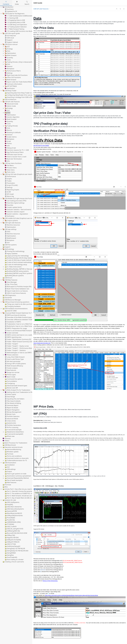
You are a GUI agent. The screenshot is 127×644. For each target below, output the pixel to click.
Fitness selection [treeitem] (11, 355)
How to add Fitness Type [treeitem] (14, 359)
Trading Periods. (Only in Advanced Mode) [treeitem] (20, 62)
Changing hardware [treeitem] (13, 306)
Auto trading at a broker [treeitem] (14, 560)
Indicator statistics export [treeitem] (14, 212)
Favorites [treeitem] (9, 205)
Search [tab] (27, 3)
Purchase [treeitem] (9, 454)
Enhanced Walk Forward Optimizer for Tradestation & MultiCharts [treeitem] (26, 313)
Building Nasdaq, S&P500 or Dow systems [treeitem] (20, 269)
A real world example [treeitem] (13, 430)
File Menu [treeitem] (9, 165)
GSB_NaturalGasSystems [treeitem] (14, 509)
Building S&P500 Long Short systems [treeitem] (18, 273)
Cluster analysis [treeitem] (11, 368)
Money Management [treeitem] (13, 412)
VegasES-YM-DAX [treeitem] (12, 538)
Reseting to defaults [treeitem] (13, 132)
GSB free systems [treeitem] (9, 245)
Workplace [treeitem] (9, 69)
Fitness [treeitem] (8, 143)
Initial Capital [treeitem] (10, 394)
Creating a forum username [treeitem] (13, 562)
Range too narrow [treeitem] (12, 372)
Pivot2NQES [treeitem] (10, 518)
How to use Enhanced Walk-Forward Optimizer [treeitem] (22, 331)
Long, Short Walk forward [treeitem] (14, 357)
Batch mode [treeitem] (10, 377)
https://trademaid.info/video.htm (42, 343)
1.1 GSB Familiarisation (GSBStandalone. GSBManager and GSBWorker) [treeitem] (30, 16)
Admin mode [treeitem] (10, 106)
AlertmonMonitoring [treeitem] (13, 449)
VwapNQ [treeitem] (9, 504)
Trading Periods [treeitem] (11, 126)
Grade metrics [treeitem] (11, 137)
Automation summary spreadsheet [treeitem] (18, 476)
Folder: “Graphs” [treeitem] (11, 344)
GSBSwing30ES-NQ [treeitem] (12, 531)
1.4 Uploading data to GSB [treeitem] (15, 22)
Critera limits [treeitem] (10, 421)
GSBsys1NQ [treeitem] (10, 535)
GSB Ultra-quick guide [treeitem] (11, 33)
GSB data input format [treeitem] (13, 154)
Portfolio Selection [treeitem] (12, 416)
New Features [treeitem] (10, 482)
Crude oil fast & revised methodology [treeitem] (18, 262)
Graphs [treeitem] (8, 179)
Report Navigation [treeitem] (12, 410)
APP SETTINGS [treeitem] (11, 86)
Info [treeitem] (7, 146)
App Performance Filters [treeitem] (14, 152)
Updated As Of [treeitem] (11, 11)
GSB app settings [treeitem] (9, 229)
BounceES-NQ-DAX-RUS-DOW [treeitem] (16, 533)
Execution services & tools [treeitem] (12, 447)
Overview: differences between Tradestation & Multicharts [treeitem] (26, 320)
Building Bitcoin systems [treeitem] (14, 276)
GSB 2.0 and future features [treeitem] (15, 293)
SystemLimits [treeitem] (10, 423)
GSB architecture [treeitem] (9, 99)
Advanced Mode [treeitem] (11, 419)
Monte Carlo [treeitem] (10, 414)
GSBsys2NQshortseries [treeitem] (14, 515)
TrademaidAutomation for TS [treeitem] (16, 460)
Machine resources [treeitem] (12, 225)
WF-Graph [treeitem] (9, 194)
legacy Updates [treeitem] (11, 254)
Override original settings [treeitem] (14, 203)
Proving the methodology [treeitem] (14, 251)
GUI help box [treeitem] (10, 36)
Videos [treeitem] (6, 441)
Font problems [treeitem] (11, 381)
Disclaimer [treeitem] (7, 298)
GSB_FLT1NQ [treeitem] (10, 544)
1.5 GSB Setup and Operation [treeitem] (16, 25)
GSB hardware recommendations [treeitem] (15, 309)
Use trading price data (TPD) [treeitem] (15, 201)
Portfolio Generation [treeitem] (13, 425)
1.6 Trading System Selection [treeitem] (16, 27)
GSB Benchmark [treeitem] (9, 445)
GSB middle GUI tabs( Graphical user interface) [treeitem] (20, 218)
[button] (117, 9)
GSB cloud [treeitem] (9, 38)
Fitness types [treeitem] (10, 375)
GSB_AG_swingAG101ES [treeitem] (14, 529)
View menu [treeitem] (10, 170)
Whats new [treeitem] (10, 436)
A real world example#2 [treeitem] (14, 434)
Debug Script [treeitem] (10, 148)
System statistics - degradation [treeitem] (16, 214)
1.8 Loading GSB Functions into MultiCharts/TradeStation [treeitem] (25, 31)
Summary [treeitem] (9, 9)
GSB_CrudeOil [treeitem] (10, 527)
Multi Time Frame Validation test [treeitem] (17, 289)
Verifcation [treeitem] (9, 216)
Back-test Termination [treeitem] (13, 159)
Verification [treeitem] (10, 88)
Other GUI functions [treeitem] (13, 77)
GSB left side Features (41, 9)
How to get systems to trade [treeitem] (15, 474)
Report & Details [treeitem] (11, 408)
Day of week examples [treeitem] (13, 480)
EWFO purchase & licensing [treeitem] (15, 315)
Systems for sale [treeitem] (9, 500)
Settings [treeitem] (9, 73)
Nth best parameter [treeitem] (12, 361)
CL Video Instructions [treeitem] (13, 267)
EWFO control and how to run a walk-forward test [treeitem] (23, 335)
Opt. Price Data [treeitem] (11, 284)
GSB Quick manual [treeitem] (10, 44)
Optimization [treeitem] (10, 53)
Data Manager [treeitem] (11, 282)
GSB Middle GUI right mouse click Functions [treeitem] (19, 198)
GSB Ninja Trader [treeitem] (9, 91)
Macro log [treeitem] (9, 196)
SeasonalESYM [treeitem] (11, 511)
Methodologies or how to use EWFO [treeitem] (18, 353)
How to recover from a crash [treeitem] (15, 157)
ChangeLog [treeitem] (10, 383)
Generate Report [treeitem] (11, 405)
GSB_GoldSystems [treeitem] (12, 502)
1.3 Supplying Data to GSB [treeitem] (15, 20)
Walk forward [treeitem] (10, 80)
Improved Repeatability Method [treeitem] (17, 478)
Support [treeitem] (8, 40)
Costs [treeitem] (8, 60)
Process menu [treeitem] (11, 168)
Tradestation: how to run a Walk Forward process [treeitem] (23, 324)
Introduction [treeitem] (8, 7)
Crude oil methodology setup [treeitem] (16, 265)
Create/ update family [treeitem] (13, 207)
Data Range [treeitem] (10, 397)
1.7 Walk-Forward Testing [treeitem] (14, 29)
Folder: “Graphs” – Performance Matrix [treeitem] (19, 348)
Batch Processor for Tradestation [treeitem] (15, 443)
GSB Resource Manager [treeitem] (12, 300)
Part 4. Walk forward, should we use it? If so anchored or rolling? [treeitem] (28, 496)
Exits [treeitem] (7, 64)
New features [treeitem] (10, 370)
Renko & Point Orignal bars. (50, 581)
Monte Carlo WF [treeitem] (11, 388)
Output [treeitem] (8, 471)
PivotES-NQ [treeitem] (10, 520)
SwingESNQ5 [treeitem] (10, 553)
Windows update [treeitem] (11, 452)
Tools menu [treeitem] (10, 172)
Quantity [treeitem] (9, 58)
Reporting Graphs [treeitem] (12, 190)
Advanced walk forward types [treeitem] (16, 386)
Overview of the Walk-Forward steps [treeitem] (18, 317)
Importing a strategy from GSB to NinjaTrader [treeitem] (21, 97)
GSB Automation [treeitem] (9, 463)
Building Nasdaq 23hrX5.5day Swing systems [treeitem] (21, 258)
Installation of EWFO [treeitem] (13, 322)
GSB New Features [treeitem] (10, 280)
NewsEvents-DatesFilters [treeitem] (14, 432)
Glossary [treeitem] (6, 438)
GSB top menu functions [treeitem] (12, 163)
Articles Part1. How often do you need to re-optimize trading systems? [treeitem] (28, 489)
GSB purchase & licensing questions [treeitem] (16, 302)
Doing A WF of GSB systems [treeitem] (15, 364)
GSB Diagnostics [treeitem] (9, 295)
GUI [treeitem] (7, 47)
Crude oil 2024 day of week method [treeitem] (18, 260)
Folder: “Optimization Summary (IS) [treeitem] (18, 339)
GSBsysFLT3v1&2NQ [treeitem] (13, 540)
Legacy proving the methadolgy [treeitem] (17, 256)
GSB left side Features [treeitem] (11, 102)
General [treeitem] (8, 66)
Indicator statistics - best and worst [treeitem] (18, 209)
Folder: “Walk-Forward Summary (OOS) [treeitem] (19, 342)
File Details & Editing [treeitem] (13, 403)
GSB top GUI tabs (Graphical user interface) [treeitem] (18, 174)
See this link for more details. (41, 146)
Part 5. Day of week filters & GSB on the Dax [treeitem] (21, 498)
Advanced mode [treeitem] (11, 104)
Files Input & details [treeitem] (12, 401)
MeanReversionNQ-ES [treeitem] (13, 513)
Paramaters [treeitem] (10, 183)
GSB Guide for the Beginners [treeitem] (13, 14)
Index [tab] (17, 3)
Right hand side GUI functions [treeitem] (16, 75)
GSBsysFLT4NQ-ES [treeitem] (12, 542)
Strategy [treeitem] (9, 49)
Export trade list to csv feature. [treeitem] (16, 291)
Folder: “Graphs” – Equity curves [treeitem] (17, 346)
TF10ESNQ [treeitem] (9, 524)
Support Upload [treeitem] (11, 42)
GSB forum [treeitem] (7, 278)
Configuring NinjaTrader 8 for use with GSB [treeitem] (21, 95)
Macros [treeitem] (8, 130)
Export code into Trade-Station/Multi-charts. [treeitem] (21, 82)
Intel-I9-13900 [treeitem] (11, 311)
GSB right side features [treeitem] (11, 223)
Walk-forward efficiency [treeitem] (14, 366)
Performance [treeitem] (10, 176)
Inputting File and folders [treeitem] (14, 399)
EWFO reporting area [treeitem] (13, 337)
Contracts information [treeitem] (13, 84)
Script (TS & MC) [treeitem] (11, 185)
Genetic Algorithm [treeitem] (12, 117)
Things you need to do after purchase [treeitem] (19, 304)
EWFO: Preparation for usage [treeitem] (16, 328)
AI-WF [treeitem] (8, 192)
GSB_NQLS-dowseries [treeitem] (13, 507)
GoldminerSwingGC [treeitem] (12, 546)
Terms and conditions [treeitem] (13, 456)
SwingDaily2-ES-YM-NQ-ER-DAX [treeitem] (16, 551)
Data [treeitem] (7, 51)
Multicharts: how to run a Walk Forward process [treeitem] (22, 326)
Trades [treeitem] (8, 181)
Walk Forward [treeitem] (10, 55)
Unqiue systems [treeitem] (11, 221)
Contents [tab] (6, 3)
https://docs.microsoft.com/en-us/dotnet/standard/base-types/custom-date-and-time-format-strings (71, 595)
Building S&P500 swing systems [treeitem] (17, 271)
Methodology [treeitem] (8, 249)
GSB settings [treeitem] (10, 469)
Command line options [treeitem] (14, 379)
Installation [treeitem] (10, 465)
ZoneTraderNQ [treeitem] (11, 557)
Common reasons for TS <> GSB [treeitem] (17, 150)
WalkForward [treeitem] (10, 238)
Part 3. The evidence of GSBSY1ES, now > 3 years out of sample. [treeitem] (27, 493)
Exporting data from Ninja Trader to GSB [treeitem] (20, 93)
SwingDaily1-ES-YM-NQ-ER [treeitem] (15, 549)
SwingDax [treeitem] (9, 555)
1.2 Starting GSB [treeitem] (11, 18)
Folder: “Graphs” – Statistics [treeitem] (15, 350)
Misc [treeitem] (5, 487)
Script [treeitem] (8, 141)
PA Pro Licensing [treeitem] (11, 427)
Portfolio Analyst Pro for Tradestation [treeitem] (16, 390)
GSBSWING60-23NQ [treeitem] (13, 522)
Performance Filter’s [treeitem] (13, 71)
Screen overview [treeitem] (11, 333)
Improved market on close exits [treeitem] (17, 458)
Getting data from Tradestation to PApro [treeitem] (20, 392)
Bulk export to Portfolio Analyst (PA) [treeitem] (18, 287)
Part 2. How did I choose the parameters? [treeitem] (20, 491)
